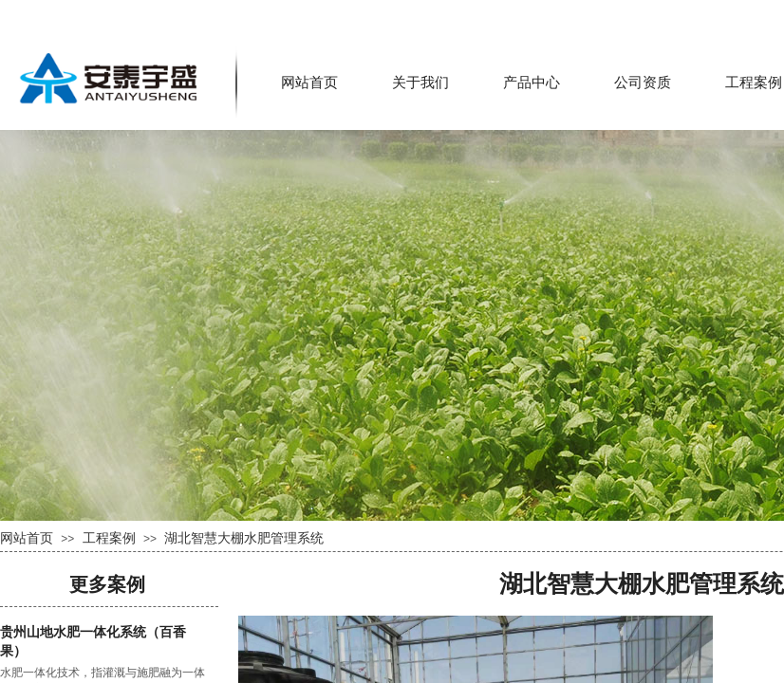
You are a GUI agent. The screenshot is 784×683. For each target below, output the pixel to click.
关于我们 (420, 83)
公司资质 (643, 83)
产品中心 (532, 83)
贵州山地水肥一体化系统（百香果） (93, 642)
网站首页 (309, 83)
